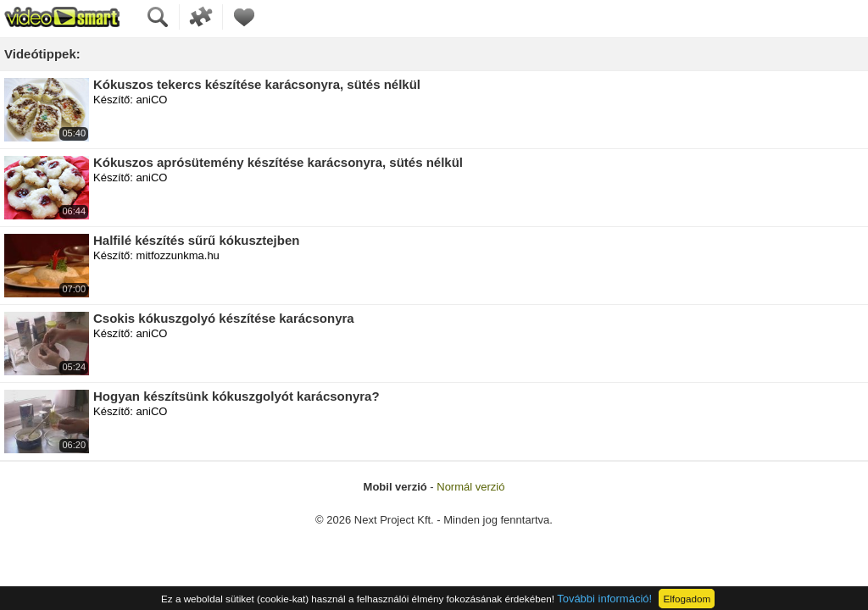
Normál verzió (470, 487)
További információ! (604, 599)
